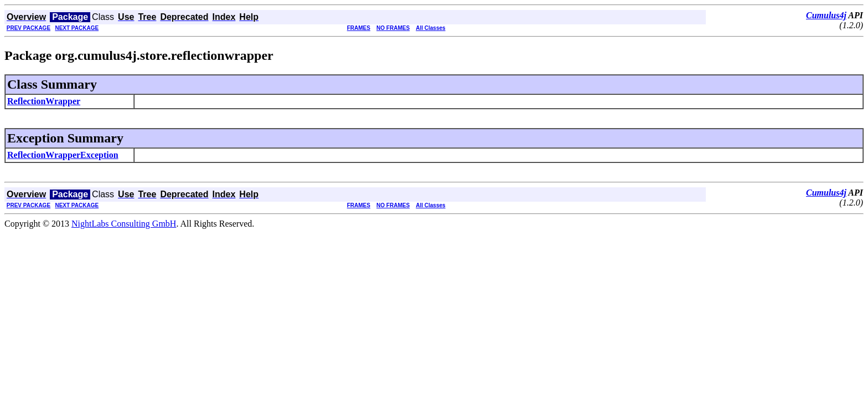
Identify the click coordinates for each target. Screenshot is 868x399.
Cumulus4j (826, 15)
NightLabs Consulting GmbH (124, 224)
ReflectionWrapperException (63, 155)
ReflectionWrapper (44, 101)
